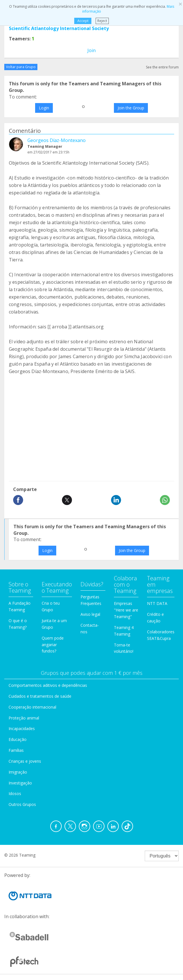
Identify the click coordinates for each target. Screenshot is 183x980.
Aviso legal (90, 614)
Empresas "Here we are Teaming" (126, 610)
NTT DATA (157, 603)
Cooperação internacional (32, 707)
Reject (102, 21)
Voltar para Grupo (21, 67)
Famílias (16, 750)
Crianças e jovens (25, 761)
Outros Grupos (22, 804)
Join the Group (131, 108)
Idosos (15, 793)
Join (91, 50)
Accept (83, 21)
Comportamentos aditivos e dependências (48, 685)
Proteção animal (24, 718)
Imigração (18, 772)
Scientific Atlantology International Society (59, 28)
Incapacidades (22, 728)
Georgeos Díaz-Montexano (57, 140)
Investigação (20, 783)
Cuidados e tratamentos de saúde (40, 696)
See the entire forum (162, 67)
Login (44, 108)
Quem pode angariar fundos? (53, 645)
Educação (18, 739)
